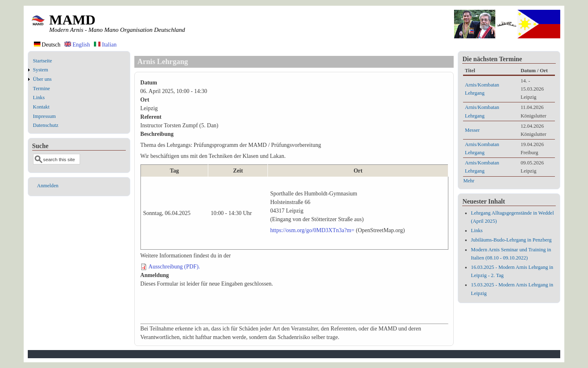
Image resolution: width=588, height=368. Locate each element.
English (77, 45)
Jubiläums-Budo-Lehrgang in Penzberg (511, 240)
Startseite (43, 61)
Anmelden (48, 186)
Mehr (469, 181)
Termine (42, 89)
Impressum (45, 116)
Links (39, 98)
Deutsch (47, 45)
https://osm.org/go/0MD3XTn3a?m (311, 230)
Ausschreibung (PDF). (174, 267)
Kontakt (41, 107)
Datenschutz (46, 125)
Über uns (42, 79)
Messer (472, 130)
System (41, 70)
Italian (105, 45)
